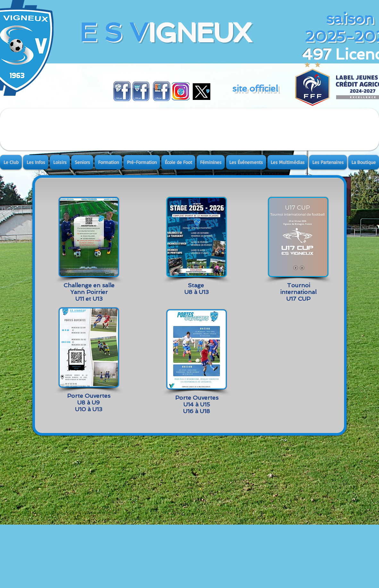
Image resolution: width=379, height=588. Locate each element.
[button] (11, 162)
